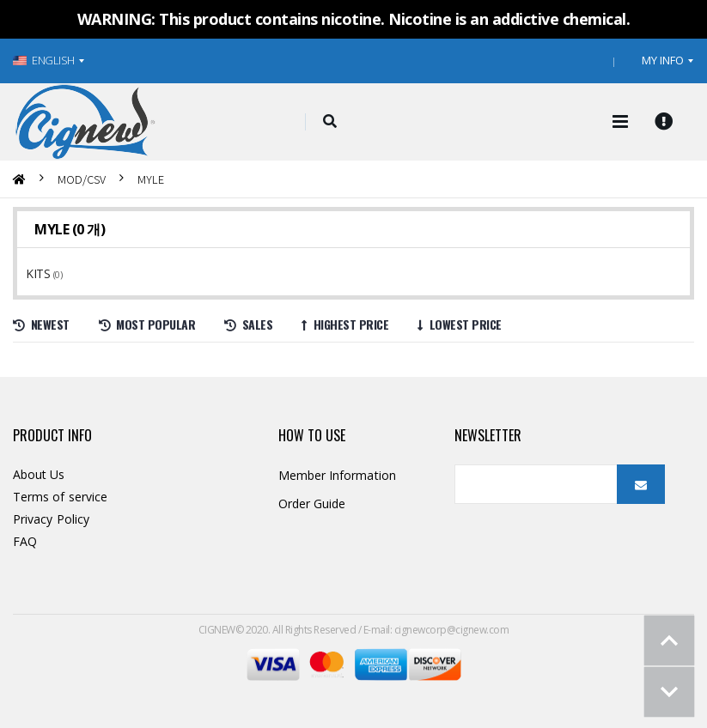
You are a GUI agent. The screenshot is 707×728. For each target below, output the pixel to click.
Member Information (337, 475)
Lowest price (460, 324)
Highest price (345, 324)
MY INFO (663, 60)
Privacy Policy (51, 519)
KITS (40, 273)
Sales (248, 324)
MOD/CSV (82, 179)
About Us (39, 474)
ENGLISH (44, 60)
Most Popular (147, 324)
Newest (41, 324)
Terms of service (60, 497)
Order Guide (312, 504)
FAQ (25, 541)
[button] (329, 122)
